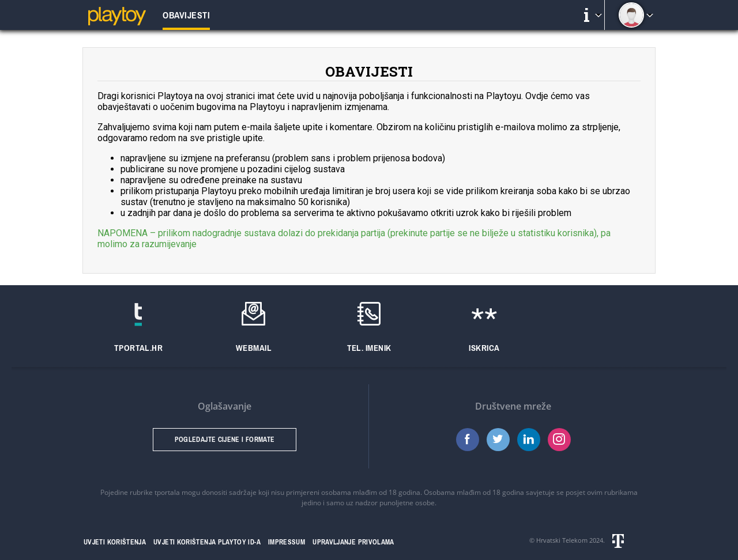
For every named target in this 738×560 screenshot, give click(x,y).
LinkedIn (529, 440)
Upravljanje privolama (353, 542)
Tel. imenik (369, 348)
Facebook (468, 440)
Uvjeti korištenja (115, 542)
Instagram (559, 440)
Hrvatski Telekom (562, 540)
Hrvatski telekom (632, 541)
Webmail (254, 348)
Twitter (498, 440)
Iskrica (484, 348)
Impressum (287, 542)
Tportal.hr (139, 348)
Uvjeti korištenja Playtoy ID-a (207, 542)
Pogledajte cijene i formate (225, 440)
